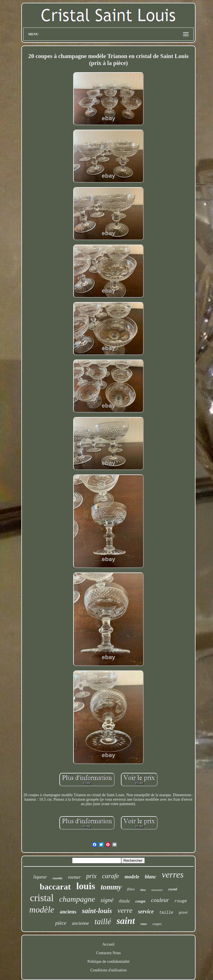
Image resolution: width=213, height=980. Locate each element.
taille (166, 913)
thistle (124, 901)
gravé (183, 912)
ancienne (80, 923)
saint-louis (97, 911)
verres (173, 875)
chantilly (57, 878)
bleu (143, 890)
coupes (157, 924)
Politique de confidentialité (108, 962)
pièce (61, 923)
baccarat (55, 887)
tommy (111, 887)
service (146, 911)
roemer (74, 877)
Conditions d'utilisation (108, 970)
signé (107, 900)
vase (144, 924)
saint (126, 921)
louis (86, 886)
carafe (111, 876)
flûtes (131, 889)
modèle (42, 910)
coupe (140, 901)
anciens (68, 912)
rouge (181, 901)
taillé (103, 921)
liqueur (40, 877)
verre (125, 910)
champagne (77, 899)
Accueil (108, 944)
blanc (150, 877)
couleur (160, 900)
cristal (42, 898)
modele (132, 877)
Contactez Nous (108, 953)
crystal (173, 889)
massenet (157, 890)
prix (91, 876)
